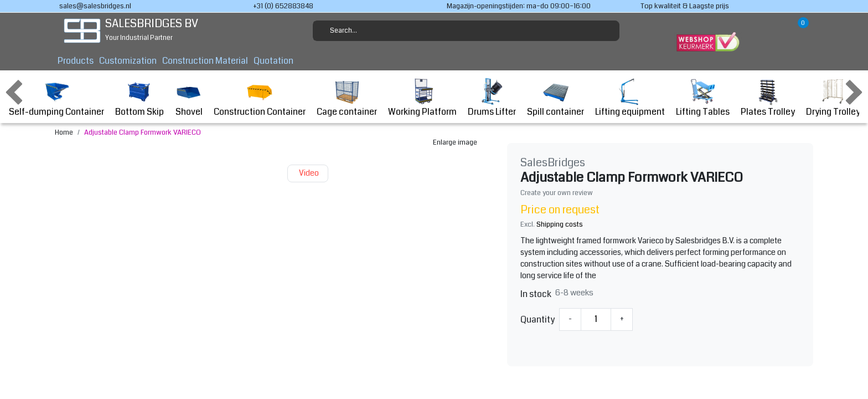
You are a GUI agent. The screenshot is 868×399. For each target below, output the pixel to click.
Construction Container (260, 98)
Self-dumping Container (56, 98)
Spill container (556, 98)
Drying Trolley (833, 98)
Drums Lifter (492, 98)
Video (308, 173)
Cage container (347, 98)
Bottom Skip (139, 98)
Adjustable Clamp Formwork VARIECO (143, 132)
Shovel (189, 98)
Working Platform (422, 98)
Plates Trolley (768, 98)
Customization (128, 61)
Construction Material (205, 61)
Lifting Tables (703, 98)
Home (64, 132)
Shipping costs (560, 224)
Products (76, 61)
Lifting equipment (630, 98)
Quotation (273, 61)
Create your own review (557, 193)
